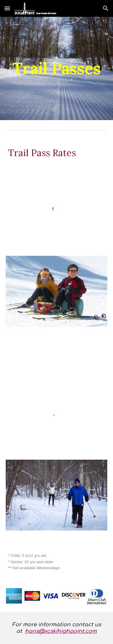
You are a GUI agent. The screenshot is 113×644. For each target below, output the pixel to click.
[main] (57, 68)
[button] (7, 8)
